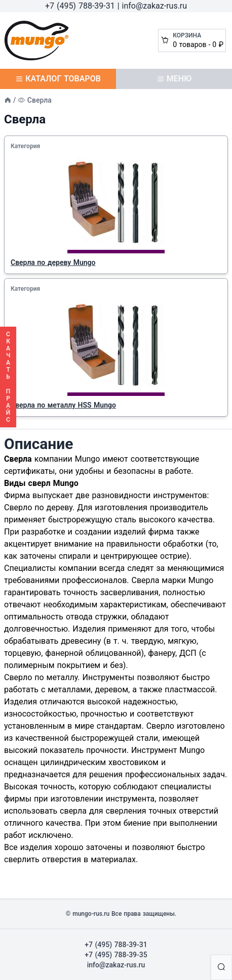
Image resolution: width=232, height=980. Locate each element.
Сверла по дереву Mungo (53, 262)
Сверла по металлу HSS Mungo (63, 405)
